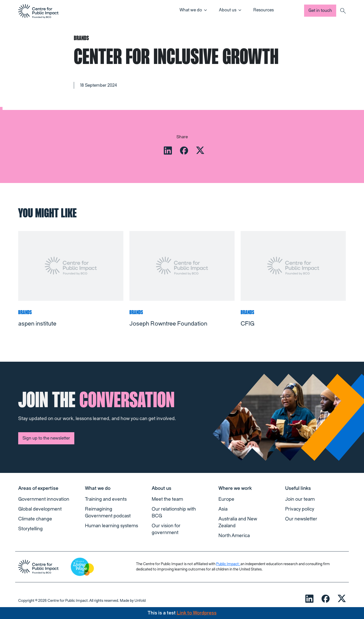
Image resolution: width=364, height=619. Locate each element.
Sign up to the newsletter (46, 438)
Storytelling (30, 529)
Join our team (300, 499)
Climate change (35, 519)
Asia (223, 509)
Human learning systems (111, 526)
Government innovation (44, 499)
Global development (40, 509)
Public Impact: (228, 564)
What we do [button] (191, 10)
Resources (264, 10)
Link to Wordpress (197, 613)
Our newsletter (301, 519)
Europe (226, 499)
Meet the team (167, 499)
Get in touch (320, 10)
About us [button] (228, 10)
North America (234, 536)
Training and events (106, 499)
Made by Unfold (133, 601)
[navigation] (38, 11)
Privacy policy (300, 509)
